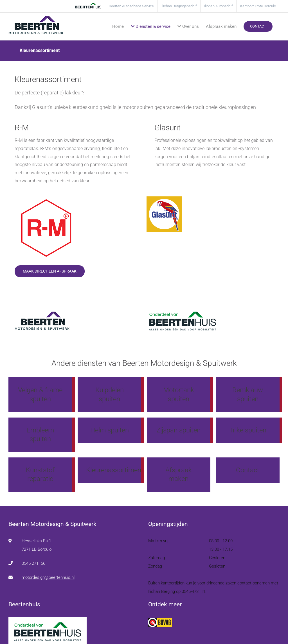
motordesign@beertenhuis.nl (48, 577)
